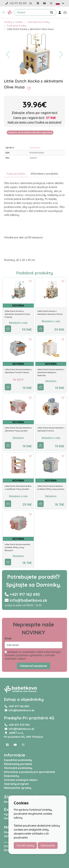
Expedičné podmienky (18, 760)
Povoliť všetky (25, 845)
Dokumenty (11, 776)
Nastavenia (48, 845)
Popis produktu (16, 174)
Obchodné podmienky (18, 768)
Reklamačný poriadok (18, 764)
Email (8, 638)
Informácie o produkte (44, 174)
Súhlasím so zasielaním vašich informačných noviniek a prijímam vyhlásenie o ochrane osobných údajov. (33, 655)
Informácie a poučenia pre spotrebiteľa (29, 772)
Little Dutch (35, 148)
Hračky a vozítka (13, 22)
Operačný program (16, 784)
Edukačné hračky (17, 26)
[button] (4, 12)
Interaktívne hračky (39, 22)
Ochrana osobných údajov (21, 780)
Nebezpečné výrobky (18, 788)
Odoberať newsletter (34, 666)
